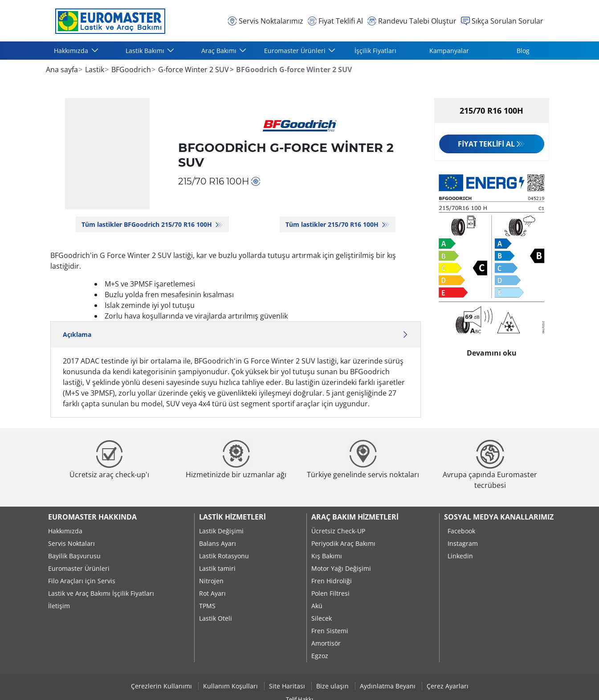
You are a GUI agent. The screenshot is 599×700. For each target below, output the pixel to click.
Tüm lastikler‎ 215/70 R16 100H (333, 224)
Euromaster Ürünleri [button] (296, 51)
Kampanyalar (449, 51)
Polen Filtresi (330, 593)
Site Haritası (288, 686)
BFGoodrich (130, 70)
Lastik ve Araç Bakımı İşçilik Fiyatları (101, 593)
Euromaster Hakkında (92, 517)
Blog (523, 51)
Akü (317, 606)
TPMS (207, 606)
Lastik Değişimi (221, 531)
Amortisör (326, 643)
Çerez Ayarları (448, 686)
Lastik (94, 70)
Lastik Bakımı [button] (146, 51)
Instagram (463, 543)
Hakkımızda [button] (72, 51)
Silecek (322, 618)
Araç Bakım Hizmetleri (355, 517)
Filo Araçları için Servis (82, 581)
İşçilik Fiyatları (375, 51)
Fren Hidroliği (332, 581)
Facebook (461, 531)
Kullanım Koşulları (231, 686)
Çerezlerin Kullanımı (162, 686)
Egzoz (320, 656)
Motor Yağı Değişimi (341, 568)
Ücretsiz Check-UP (338, 531)
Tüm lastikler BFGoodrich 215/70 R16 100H (148, 224)
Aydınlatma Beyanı (389, 686)
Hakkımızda (65, 531)
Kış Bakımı (327, 556)
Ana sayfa (62, 70)
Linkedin (460, 556)
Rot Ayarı (212, 593)
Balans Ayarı (218, 543)
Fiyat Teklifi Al (486, 144)
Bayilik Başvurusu (74, 556)
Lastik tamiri (217, 568)
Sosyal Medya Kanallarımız (499, 517)
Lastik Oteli (216, 618)
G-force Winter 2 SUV (193, 70)
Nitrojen (211, 581)
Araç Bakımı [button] (220, 51)
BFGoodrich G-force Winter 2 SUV (286, 155)
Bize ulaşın (333, 686)
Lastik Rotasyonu (224, 556)
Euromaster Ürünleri (79, 568)
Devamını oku (492, 351)
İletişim (59, 606)
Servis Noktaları (71, 543)
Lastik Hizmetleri (232, 517)
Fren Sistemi (330, 631)
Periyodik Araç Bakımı (343, 543)
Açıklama (236, 334)
